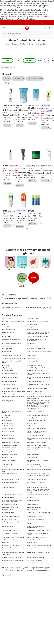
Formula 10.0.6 (7, 220)
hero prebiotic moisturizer (10, 533)
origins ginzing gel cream (9, 519)
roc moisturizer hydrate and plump (38, 467)
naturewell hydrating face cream (12, 558)
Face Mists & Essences (37, 299)
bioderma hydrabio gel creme (36, 420)
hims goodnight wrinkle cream (11, 545)
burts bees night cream (34, 560)
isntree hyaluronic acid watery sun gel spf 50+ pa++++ (39, 378)
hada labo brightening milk (10, 507)
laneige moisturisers (8, 563)
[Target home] (27, 28)
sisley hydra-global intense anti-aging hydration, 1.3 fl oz (39, 449)
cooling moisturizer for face (10, 479)
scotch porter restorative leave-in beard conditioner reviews (12, 501)
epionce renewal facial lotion (36, 349)
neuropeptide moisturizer (35, 394)
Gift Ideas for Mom (20, 1)
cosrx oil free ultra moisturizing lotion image (13, 470)
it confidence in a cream (9, 530)
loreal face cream (33, 330)
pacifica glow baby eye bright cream (38, 530)
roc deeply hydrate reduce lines (11, 356)
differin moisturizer (33, 346)
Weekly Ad (21, 17)
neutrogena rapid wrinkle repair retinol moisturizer (39, 352)
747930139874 (6, 555)
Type (47, 61)
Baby (9, 6)
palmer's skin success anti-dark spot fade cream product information (38, 333)
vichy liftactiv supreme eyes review (12, 368)
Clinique (43, 122)
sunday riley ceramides (9, 384)
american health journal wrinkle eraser (14, 391)
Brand (40, 61)
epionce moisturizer (33, 504)
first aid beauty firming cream (36, 482)
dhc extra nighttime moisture (10, 452)
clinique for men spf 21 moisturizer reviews (38, 461)
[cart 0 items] (50, 28)
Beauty (13, 6)
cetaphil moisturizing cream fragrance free (39, 385)
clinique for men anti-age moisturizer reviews (38, 439)
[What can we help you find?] (27, 34)
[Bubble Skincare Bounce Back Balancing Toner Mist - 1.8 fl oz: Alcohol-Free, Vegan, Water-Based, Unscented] (23, 217)
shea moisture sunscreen (10, 448)
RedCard (15, 19)
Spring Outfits (10, 15)
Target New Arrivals (7, 1)
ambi (3, 324)
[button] (46, 106)
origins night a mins (33, 455)
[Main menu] (4, 28)
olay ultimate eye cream (9, 382)
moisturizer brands (7, 429)
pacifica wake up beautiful (10, 388)
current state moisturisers (10, 474)
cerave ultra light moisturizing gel (12, 343)
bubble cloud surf (32, 356)
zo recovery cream (7, 401)
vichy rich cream (32, 510)
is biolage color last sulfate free (37, 442)
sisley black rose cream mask (36, 445)
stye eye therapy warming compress (13, 397)
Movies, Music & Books (35, 8)
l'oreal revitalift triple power (10, 482)
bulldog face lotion (7, 510)
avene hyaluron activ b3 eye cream (13, 537)
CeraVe (5, 119)
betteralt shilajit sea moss (9, 504)
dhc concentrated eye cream (36, 555)
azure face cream (33, 452)
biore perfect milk (7, 420)
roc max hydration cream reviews (37, 322)
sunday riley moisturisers (9, 426)
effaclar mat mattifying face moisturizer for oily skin (36, 527)
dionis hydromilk (7, 349)
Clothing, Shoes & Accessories (37, 1)
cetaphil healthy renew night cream (38, 368)
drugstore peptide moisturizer (36, 519)
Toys (8, 8)
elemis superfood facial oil (10, 377)
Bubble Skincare (21, 221)
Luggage (40, 6)
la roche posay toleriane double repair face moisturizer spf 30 (39, 397)
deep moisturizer (32, 543)
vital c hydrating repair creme (36, 558)
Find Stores (31, 19)
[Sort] (18, 61)
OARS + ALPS (33, 218)
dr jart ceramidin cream (34, 517)
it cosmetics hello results (35, 370)
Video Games (22, 8)
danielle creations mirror (9, 438)
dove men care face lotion (35, 485)
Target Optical (23, 12)
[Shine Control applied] (8, 67)
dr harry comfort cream (34, 365)
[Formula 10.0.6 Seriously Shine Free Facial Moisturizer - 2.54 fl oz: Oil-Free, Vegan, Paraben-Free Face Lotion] (10, 217)
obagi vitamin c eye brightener (36, 429)
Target (8, 44)
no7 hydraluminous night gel (10, 442)
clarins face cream (7, 457)
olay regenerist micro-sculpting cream (13, 322)
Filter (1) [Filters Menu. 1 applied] (7, 61)
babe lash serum (7, 346)
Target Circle (22, 19)
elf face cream (6, 351)
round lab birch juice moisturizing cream (12, 362)
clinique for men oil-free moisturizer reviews (38, 374)
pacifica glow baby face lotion (11, 522)
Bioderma (44, 175)
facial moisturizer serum (32, 307)
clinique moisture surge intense (37, 537)
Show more (6, 576)
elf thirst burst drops (33, 319)
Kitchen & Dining (10, 3)
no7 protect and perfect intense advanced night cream (37, 432)
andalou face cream (8, 435)
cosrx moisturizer (7, 327)
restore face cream (8, 497)
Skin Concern (29, 61)
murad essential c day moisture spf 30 (13, 358)
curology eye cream (8, 512)
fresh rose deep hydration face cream (39, 545)
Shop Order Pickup (31, 17)
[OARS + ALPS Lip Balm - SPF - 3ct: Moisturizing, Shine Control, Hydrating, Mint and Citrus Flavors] (36, 215)
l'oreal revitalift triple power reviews (13, 552)
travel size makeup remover (36, 391)
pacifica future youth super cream (12, 540)
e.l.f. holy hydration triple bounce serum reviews (39, 523)
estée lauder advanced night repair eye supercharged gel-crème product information (39, 475)
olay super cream (32, 324)
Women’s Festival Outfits (36, 15)
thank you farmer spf (8, 394)
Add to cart (7, 125)
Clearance (36, 12)
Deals (30, 12)
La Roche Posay (21, 119)
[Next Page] (13, 67)
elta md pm (5, 543)
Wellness (34, 6)
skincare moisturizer (11, 307)
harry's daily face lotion (34, 540)
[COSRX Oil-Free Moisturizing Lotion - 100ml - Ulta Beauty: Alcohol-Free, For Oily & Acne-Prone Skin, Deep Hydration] (10, 174)
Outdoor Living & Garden (25, 3)
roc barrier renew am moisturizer (37, 495)
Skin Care (23, 44)
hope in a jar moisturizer (9, 460)
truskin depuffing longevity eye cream (39, 552)
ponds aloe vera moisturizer (10, 517)
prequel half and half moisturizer (37, 388)
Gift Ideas (24, 10)
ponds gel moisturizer (34, 327)
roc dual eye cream (33, 358)
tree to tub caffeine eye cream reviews (39, 470)
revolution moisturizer (8, 487)
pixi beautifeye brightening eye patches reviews (37, 340)
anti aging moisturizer (8, 423)
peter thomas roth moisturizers (37, 479)
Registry (9, 19)
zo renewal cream (33, 457)
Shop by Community (11, 12)
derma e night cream (34, 464)
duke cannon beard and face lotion (13, 560)
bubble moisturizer (7, 370)
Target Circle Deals (10, 17)
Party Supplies (16, 10)
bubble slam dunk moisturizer (11, 339)
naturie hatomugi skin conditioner (37, 415)
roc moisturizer (32, 343)
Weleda (30, 175)
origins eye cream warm (9, 455)
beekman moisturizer (8, 431)
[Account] (45, 28)
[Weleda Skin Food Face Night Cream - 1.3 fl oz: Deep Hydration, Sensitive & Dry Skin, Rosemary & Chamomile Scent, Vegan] (36, 172)
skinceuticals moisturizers (10, 467)
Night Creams (22, 299)
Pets (37, 10)
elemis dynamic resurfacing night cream (12, 412)
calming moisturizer (33, 500)
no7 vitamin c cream (8, 526)
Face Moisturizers (9, 299)
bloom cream (6, 365)
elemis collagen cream (34, 507)
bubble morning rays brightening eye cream (38, 513)
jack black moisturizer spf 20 (10, 373)
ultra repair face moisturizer (36, 382)
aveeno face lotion (33, 361)
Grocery (36, 3)
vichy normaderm (32, 423)
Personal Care (21, 6)
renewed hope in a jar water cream (38, 563)
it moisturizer (31, 497)
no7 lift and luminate (8, 332)
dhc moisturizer (6, 418)
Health (28, 6)
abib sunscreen (6, 336)
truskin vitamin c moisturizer (36, 426)
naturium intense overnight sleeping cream (38, 534)
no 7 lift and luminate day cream (12, 495)
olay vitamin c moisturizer (10, 330)
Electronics (13, 8)
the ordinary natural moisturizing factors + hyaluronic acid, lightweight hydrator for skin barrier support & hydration (38, 490)
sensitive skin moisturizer (35, 411)
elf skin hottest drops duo (35, 435)
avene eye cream (7, 464)
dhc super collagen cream (35, 548)
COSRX (5, 178)
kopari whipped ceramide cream (37, 418)
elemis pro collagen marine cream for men (13, 549)
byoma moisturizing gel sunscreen (38, 336)
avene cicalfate (6, 319)
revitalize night (6, 415)
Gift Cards (31, 10)
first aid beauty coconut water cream (13, 485)
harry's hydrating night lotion (10, 445)
